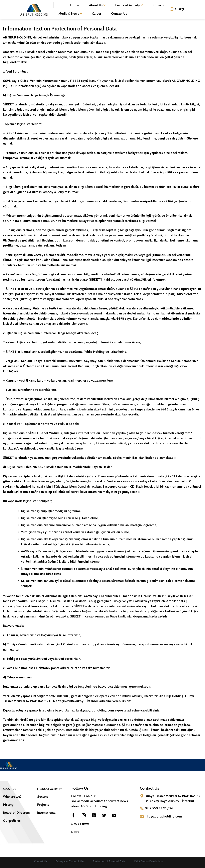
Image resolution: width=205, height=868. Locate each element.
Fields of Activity (129, 5)
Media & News (70, 14)
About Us (97, 5)
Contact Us (119, 14)
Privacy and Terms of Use (70, 861)
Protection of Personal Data (109, 861)
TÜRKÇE (180, 9)
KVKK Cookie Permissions (149, 861)
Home (75, 5)
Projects (159, 5)
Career (96, 14)
